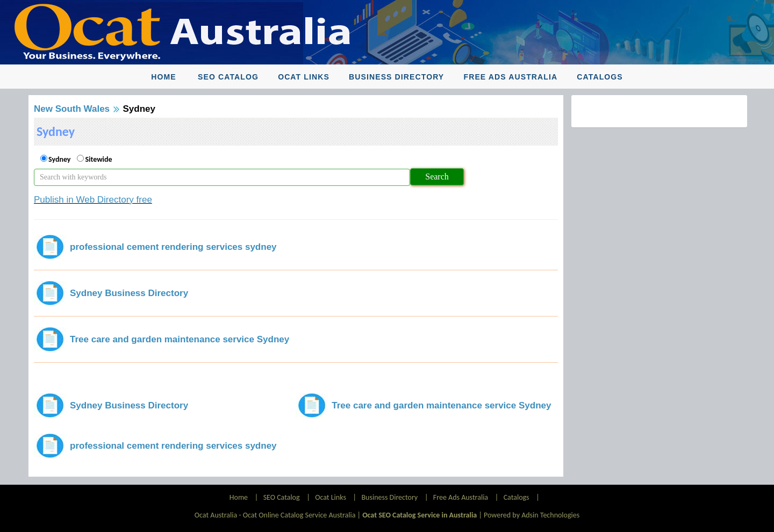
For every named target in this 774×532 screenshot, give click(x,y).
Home (163, 77)
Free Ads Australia (511, 77)
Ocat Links (304, 77)
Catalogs (600, 77)
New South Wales (72, 109)
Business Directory (396, 77)
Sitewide (98, 159)
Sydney (59, 159)
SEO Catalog (228, 77)
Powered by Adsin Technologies (532, 515)
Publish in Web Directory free (93, 200)
